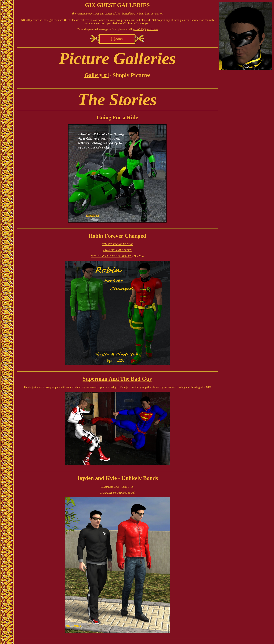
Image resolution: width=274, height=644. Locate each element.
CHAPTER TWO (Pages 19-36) (117, 493)
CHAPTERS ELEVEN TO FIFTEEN (111, 256)
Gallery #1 (97, 75)
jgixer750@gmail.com (145, 29)
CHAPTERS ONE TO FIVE (117, 244)
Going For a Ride (117, 117)
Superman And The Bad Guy (117, 379)
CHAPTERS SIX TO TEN (117, 250)
